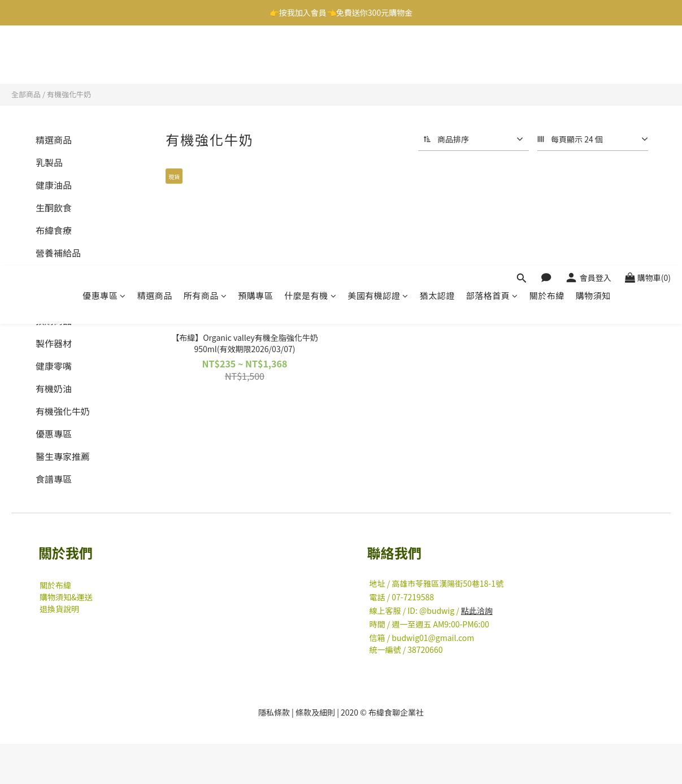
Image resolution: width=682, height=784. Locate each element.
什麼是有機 (310, 55)
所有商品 (205, 55)
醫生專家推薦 (63, 456)
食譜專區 (54, 479)
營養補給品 (58, 253)
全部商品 (26, 94)
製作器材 (54, 343)
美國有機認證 (378, 55)
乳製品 (49, 162)
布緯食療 (54, 230)
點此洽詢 (477, 610)
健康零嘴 (54, 366)
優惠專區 (104, 55)
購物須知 (593, 55)
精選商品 (155, 55)
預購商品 (54, 320)
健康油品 (54, 185)
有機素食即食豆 (67, 298)
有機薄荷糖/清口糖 (73, 275)
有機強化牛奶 (69, 94)
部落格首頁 (492, 55)
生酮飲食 (54, 207)
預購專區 (255, 55)
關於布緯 (547, 55)
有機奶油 (54, 388)
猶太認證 (437, 55)
